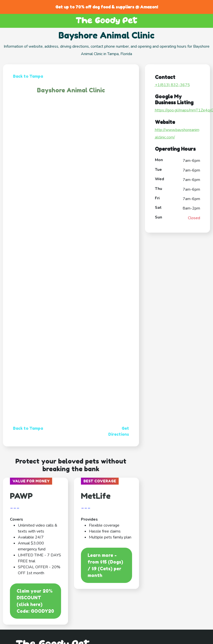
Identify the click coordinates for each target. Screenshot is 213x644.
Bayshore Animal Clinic (71, 90)
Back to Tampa (28, 76)
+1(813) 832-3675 (172, 85)
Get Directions (119, 431)
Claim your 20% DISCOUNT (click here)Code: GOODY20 (35, 601)
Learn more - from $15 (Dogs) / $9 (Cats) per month (105, 565)
